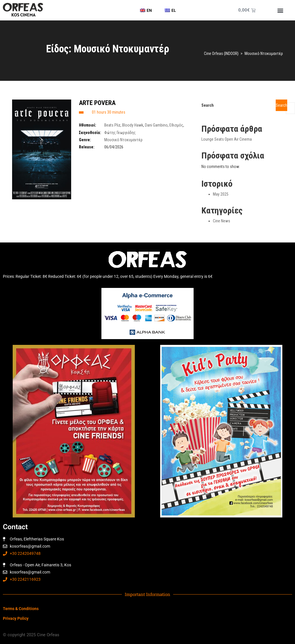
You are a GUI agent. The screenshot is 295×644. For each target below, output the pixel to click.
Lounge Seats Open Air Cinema (227, 139)
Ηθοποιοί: (88, 125)
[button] (280, 10)
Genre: (85, 140)
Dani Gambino (156, 125)
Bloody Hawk (133, 125)
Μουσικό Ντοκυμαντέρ (123, 140)
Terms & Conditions (21, 609)
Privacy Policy (16, 618)
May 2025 (221, 194)
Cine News (222, 221)
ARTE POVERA (97, 103)
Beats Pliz (112, 125)
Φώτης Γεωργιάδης (120, 133)
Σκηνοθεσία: (90, 133)
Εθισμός (176, 125)
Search (208, 105)
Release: (87, 147)
